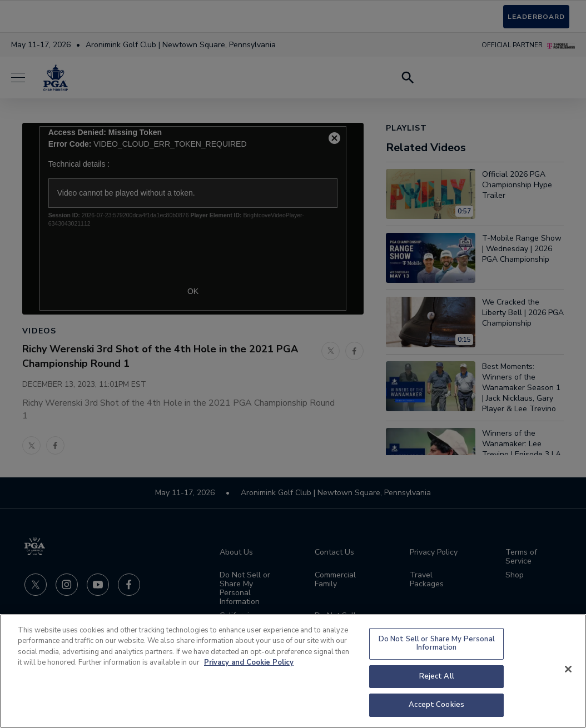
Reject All (437, 676)
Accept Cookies (436, 705)
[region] (293, 671)
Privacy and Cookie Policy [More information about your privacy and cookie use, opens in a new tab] (249, 662)
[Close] (568, 669)
